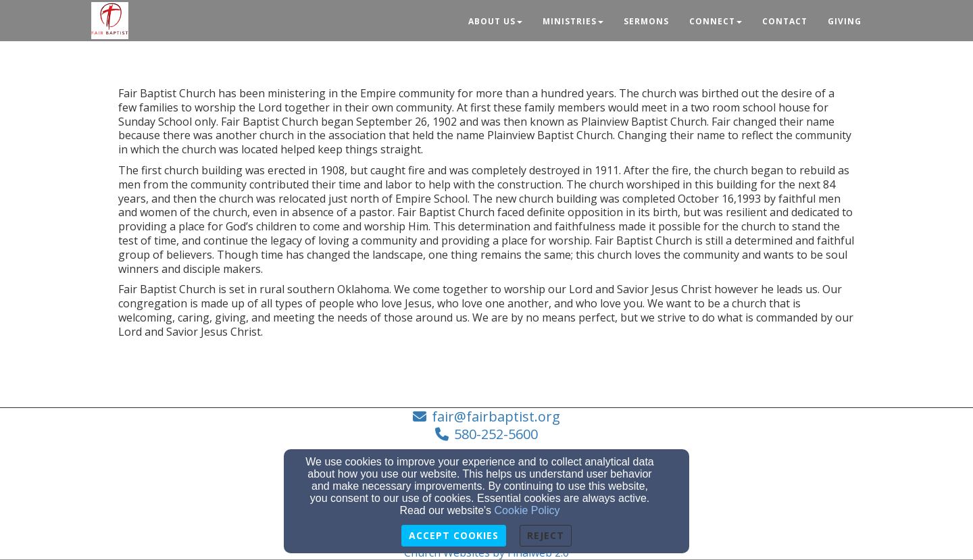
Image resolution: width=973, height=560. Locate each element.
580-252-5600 (496, 434)
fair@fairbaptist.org (496, 416)
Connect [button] (716, 21)
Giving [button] (845, 21)
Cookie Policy (527, 510)
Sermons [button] (646, 21)
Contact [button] (785, 21)
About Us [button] (495, 21)
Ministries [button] (573, 21)
